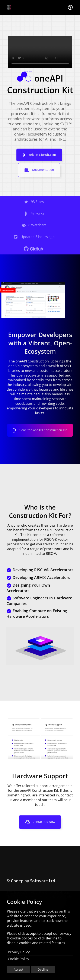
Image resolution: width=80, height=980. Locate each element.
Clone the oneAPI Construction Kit (40, 430)
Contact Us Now (40, 822)
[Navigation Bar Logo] (9, 7)
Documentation (39, 170)
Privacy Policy (19, 952)
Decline (43, 969)
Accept (18, 969)
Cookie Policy (18, 959)
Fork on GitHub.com (39, 155)
